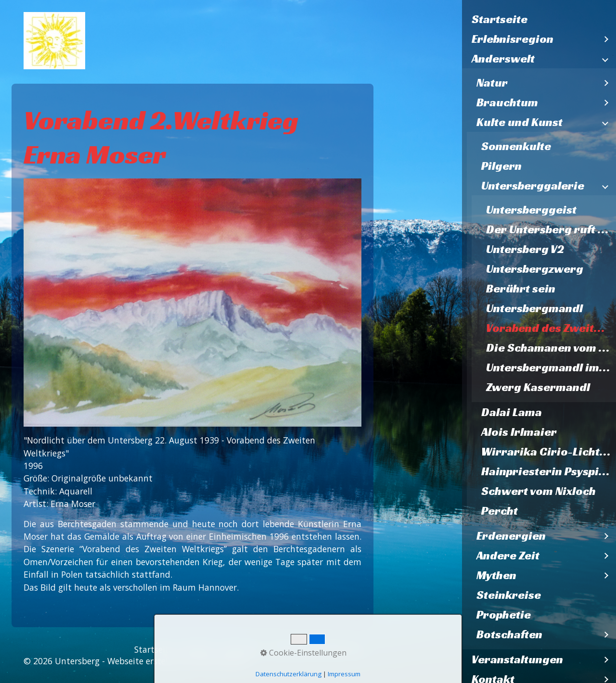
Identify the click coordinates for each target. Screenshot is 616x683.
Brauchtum (507, 102)
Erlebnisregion (513, 39)
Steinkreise (509, 595)
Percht (500, 511)
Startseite (500, 19)
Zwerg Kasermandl (538, 387)
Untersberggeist (531, 210)
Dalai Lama (512, 412)
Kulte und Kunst (520, 122)
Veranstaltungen (517, 659)
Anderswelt (503, 59)
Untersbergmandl (534, 308)
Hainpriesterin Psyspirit (547, 471)
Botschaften (509, 634)
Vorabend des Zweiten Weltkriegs (551, 328)
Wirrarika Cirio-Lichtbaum (549, 452)
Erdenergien (511, 536)
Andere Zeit (508, 556)
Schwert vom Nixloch (539, 491)
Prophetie (504, 615)
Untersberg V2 (525, 249)
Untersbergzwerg (535, 269)
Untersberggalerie (533, 186)
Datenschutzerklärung (289, 674)
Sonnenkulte (516, 146)
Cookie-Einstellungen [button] (303, 653)
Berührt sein (521, 289)
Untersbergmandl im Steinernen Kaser (551, 367)
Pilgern (501, 166)
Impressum (344, 674)
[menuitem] (539, 19)
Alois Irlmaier (519, 432)
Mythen (496, 575)
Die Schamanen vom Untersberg (551, 348)
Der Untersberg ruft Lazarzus (551, 229)
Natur (492, 83)
